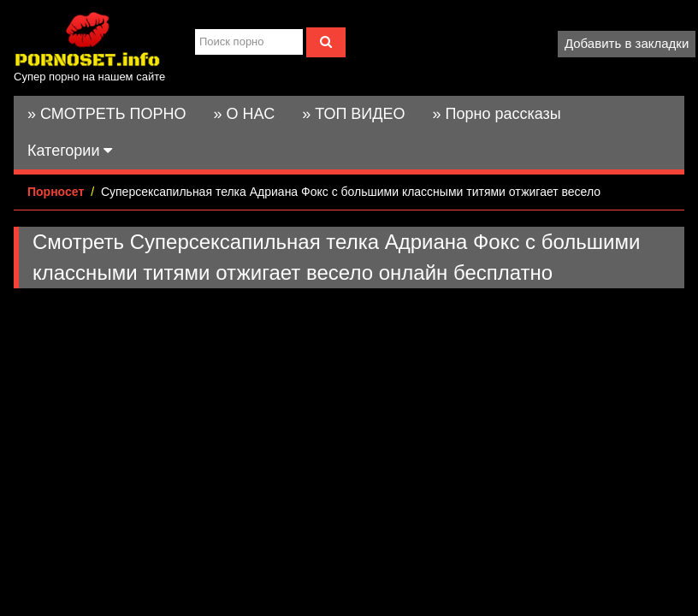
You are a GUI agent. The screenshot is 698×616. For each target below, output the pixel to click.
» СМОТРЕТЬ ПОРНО (107, 114)
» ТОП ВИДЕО (353, 114)
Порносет (56, 192)
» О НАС (245, 114)
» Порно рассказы (496, 114)
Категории (70, 151)
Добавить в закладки (627, 43)
